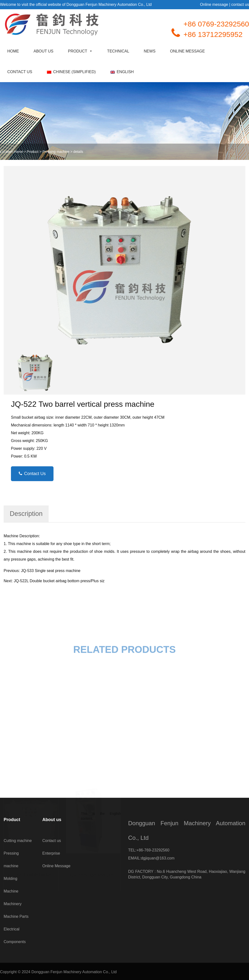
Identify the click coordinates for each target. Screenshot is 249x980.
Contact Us (32, 474)
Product (80, 51)
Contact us (20, 72)
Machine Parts (16, 916)
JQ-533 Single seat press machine (51, 571)
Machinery (13, 904)
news (150, 51)
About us (44, 51)
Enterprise (51, 853)
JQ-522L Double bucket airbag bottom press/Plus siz (59, 581)
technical (118, 51)
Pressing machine (56, 152)
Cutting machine (18, 841)
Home (13, 51)
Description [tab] (26, 514)
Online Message (187, 51)
